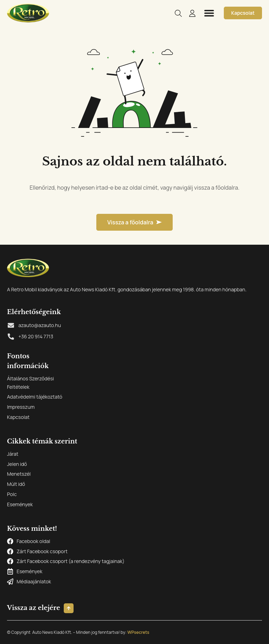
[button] (209, 13)
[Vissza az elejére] (69, 608)
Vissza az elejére (34, 608)
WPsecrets (138, 632)
